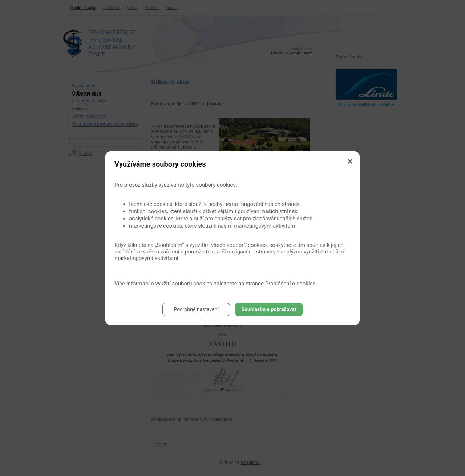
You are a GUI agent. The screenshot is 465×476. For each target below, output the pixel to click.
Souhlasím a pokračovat (269, 309)
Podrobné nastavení (196, 309)
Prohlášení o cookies (290, 284)
